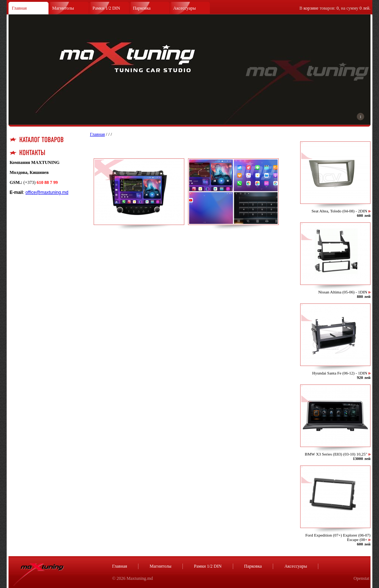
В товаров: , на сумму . (335, 8)
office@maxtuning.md (47, 192)
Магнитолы (63, 8)
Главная (19, 8)
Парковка (142, 8)
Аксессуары (185, 8)
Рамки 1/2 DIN (106, 8)
